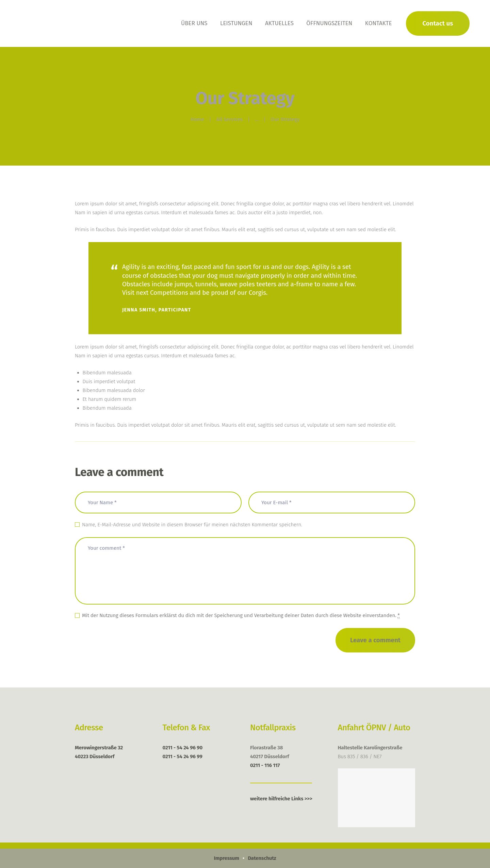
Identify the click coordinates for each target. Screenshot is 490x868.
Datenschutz (262, 858)
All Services (230, 119)
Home (197, 119)
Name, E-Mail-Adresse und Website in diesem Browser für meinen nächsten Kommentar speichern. (192, 525)
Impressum (226, 858)
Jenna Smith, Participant (157, 310)
